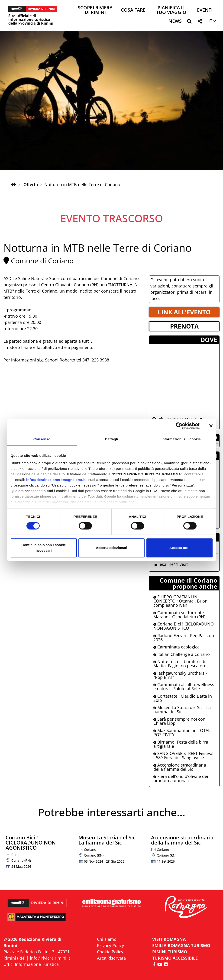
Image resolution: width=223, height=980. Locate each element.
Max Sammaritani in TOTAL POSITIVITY (182, 732)
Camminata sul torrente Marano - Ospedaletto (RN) (179, 615)
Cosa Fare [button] (133, 10)
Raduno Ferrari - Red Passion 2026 (184, 638)
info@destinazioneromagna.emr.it (56, 480)
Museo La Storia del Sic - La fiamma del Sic (182, 709)
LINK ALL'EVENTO (184, 312)
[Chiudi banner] (211, 426)
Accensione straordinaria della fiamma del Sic (180, 767)
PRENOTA (184, 326)
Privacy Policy (110, 945)
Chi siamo (107, 939)
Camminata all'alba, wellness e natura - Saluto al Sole (184, 687)
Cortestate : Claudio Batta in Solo (183, 698)
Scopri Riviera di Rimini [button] (95, 10)
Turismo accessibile (175, 958)
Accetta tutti (179, 548)
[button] (189, 22)
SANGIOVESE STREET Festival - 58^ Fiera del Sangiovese (183, 755)
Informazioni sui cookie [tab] (181, 439)
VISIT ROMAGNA (169, 939)
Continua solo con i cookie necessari (44, 548)
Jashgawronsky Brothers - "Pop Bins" (180, 675)
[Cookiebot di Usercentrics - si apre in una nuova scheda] (179, 426)
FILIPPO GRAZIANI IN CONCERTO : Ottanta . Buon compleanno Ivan (180, 601)
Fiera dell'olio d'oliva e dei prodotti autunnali (181, 778)
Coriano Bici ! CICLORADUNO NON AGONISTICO (184, 626)
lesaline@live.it (173, 564)
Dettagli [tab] (112, 439)
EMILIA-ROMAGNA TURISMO (181, 945)
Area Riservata (111, 958)
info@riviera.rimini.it (50, 958)
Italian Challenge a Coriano (182, 654)
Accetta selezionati (111, 548)
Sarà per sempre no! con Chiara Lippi (179, 721)
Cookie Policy (110, 952)
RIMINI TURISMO (170, 952)
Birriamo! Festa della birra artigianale (181, 744)
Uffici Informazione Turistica (31, 964)
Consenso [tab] (42, 439)
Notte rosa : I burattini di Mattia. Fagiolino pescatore (180, 664)
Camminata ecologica (176, 647)
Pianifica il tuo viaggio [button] (171, 10)
